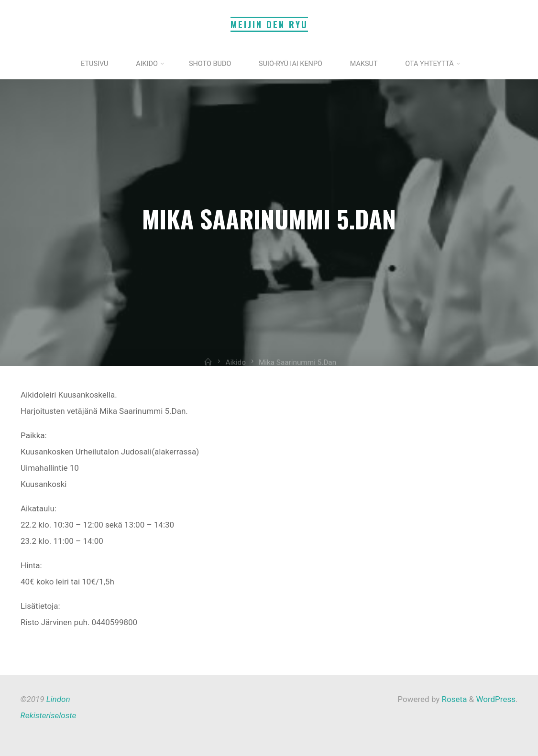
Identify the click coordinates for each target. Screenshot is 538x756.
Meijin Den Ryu (269, 24)
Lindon (58, 699)
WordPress (496, 699)
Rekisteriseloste (49, 715)
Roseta (453, 699)
